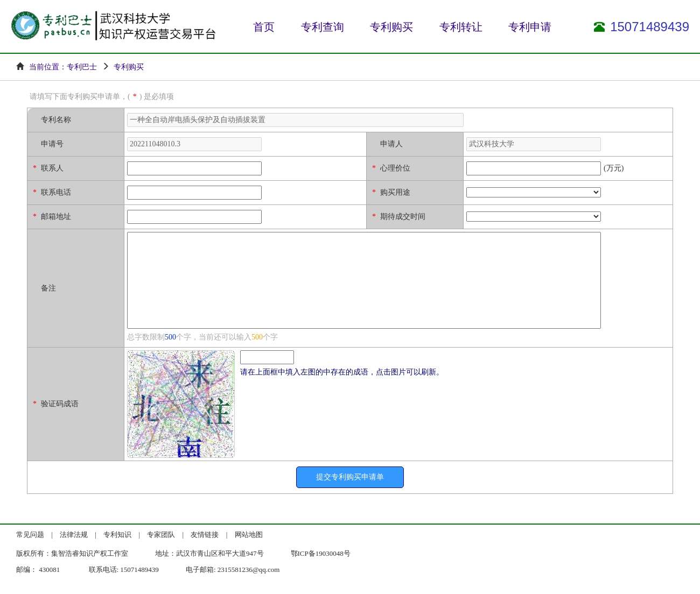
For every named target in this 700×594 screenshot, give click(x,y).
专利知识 (117, 535)
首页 (264, 27)
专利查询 (323, 27)
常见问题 (30, 535)
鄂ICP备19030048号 (321, 553)
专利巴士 (82, 67)
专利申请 (530, 27)
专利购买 (391, 27)
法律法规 (74, 535)
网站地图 (249, 535)
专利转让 (461, 27)
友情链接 (205, 535)
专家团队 (161, 535)
